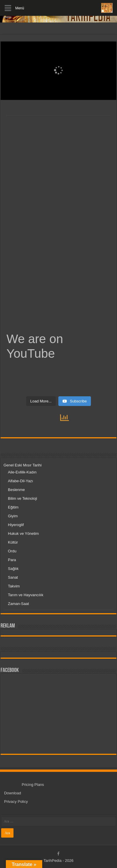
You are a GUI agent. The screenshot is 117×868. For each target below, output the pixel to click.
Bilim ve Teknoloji (22, 498)
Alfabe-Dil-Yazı (21, 481)
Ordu (12, 551)
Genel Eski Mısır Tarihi (23, 465)
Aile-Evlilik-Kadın (22, 472)
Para (12, 560)
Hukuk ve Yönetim (23, 534)
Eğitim (13, 507)
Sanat (13, 577)
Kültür (13, 542)
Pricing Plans (33, 785)
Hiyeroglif (16, 525)
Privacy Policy (16, 802)
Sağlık (13, 569)
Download (13, 793)
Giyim (13, 516)
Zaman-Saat (18, 604)
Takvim (14, 586)
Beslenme (16, 490)
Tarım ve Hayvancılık (26, 595)
